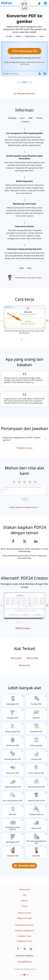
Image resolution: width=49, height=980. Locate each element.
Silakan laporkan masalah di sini (23, 507)
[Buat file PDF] (36, 852)
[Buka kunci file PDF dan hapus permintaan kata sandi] (13, 770)
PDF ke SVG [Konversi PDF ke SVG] (24, 665)
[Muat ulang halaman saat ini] (24, 6)
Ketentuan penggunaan (25, 931)
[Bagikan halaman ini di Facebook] (13, 541)
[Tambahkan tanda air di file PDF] (36, 811)
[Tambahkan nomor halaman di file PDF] (13, 825)
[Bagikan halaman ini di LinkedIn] (36, 541)
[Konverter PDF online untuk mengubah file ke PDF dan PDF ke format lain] (36, 728)
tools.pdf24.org (24, 962)
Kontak (24, 906)
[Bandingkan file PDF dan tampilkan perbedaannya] (13, 839)
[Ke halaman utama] (6, 3)
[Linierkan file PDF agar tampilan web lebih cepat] (36, 839)
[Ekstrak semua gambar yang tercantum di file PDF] (13, 756)
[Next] (47, 321)
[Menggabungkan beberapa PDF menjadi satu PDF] (13, 701)
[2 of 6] (20, 622)
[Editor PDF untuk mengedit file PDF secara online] (36, 714)
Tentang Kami (25, 889)
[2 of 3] (24, 339)
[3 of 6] (23, 622)
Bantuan (24, 901)
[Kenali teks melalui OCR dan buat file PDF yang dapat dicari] (13, 811)
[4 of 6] (26, 622)
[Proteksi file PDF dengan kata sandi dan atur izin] (36, 756)
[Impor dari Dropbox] (45, 74)
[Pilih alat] (45, 3)
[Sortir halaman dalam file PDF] (13, 797)
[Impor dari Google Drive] (40, 74)
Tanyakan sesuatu (24, 448)
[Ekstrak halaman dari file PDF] (36, 783)
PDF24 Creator (23, 628)
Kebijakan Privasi (24, 936)
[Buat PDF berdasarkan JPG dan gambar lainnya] (13, 742)
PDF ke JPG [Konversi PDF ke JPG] (16, 658)
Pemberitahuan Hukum (24, 925)
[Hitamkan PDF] (13, 852)
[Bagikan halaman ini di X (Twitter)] (24, 541)
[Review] (24, 490)
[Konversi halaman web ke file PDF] (36, 797)
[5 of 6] (29, 622)
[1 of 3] (22, 339)
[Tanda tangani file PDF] (13, 728)
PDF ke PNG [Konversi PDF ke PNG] (32, 658)
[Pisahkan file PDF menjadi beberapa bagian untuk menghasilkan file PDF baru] (36, 701)
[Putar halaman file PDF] (36, 770)
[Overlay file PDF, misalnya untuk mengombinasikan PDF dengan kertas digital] (36, 825)
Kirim (24, 499)
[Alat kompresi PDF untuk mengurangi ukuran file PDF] (13, 714)
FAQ (24, 895)
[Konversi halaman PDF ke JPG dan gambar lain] (36, 742)
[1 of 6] (17, 622)
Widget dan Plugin (24, 918)
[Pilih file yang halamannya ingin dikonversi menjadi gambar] (24, 51)
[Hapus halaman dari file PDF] (13, 783)
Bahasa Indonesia (26, 956)
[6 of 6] (32, 622)
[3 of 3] (27, 339)
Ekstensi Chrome (24, 913)
